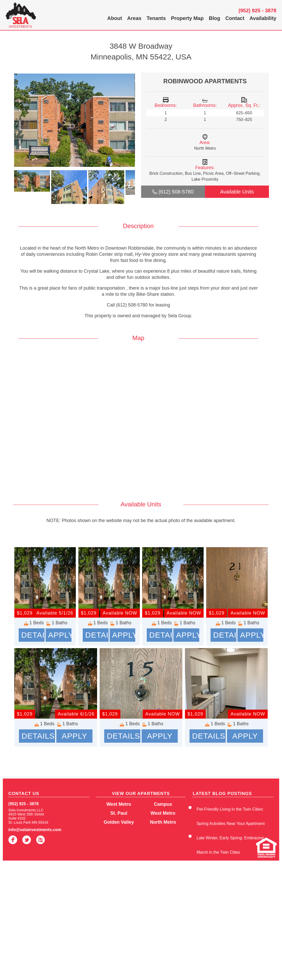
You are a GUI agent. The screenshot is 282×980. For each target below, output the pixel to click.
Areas (134, 18)
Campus (163, 804)
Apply (60, 635)
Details (33, 635)
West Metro (119, 804)
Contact (235, 18)
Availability (263, 18)
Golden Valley (119, 822)
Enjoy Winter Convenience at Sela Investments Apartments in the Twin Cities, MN (231, 910)
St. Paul (119, 813)
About (115, 18)
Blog (214, 18)
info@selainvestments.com (35, 830)
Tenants (156, 18)
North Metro (163, 822)
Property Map (187, 18)
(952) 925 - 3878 (257, 11)
